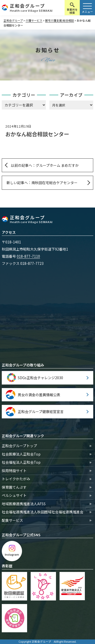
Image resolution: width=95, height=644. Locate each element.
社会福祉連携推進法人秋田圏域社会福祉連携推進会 (43, 512)
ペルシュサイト (14, 495)
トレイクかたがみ (16, 479)
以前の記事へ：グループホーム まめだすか (45, 165)
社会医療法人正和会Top (21, 454)
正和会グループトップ (19, 446)
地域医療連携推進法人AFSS (24, 504)
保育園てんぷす (14, 487)
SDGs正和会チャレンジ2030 (40, 378)
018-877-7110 (28, 256)
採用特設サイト (14, 471)
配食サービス (12, 520)
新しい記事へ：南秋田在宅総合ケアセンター (42, 183)
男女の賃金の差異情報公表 (39, 395)
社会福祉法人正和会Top (21, 462)
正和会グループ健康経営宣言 (41, 412)
